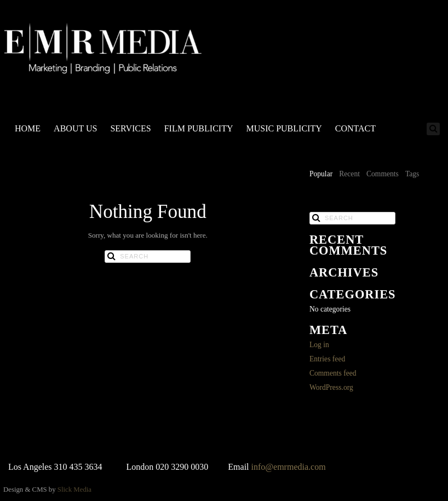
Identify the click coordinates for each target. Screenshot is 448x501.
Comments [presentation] (383, 174)
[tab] (321, 175)
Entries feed (327, 359)
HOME (28, 128)
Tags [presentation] (412, 174)
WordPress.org (331, 387)
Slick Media (74, 490)
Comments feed (333, 373)
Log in (319, 345)
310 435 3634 (78, 467)
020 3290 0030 (182, 467)
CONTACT (355, 128)
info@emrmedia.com (289, 467)
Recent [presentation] (349, 174)
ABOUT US (75, 128)
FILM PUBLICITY (199, 128)
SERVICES (130, 128)
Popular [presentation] (321, 174)
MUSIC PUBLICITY (284, 128)
